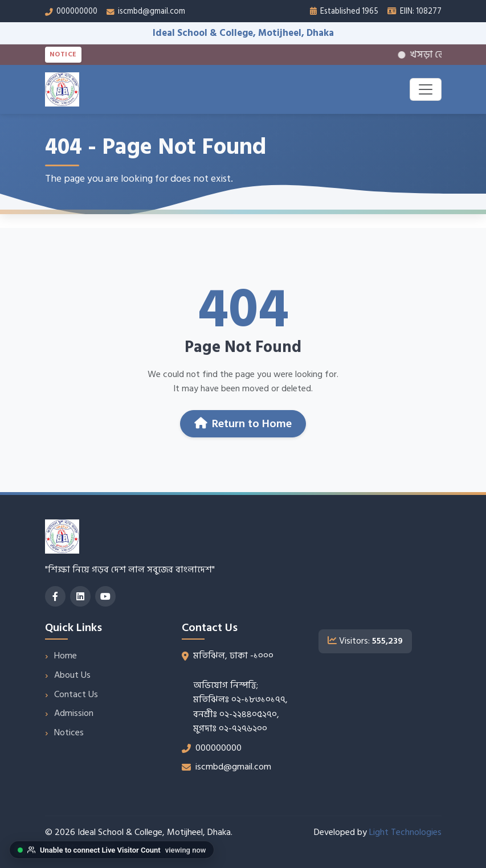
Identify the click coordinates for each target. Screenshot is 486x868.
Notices (69, 732)
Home (66, 656)
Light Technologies (405, 832)
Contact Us (76, 694)
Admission (74, 713)
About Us (72, 675)
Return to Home (243, 424)
